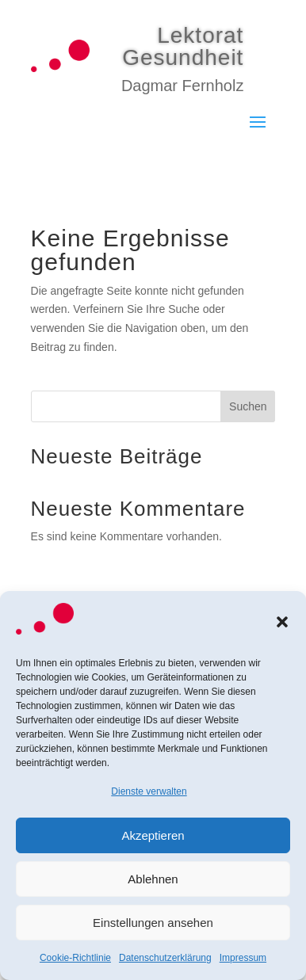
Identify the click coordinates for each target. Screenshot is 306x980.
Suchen (248, 406)
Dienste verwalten (149, 791)
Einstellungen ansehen (153, 923)
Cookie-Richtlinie (75, 958)
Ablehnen (153, 879)
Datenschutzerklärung (165, 958)
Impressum (243, 958)
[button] (282, 622)
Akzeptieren (153, 835)
